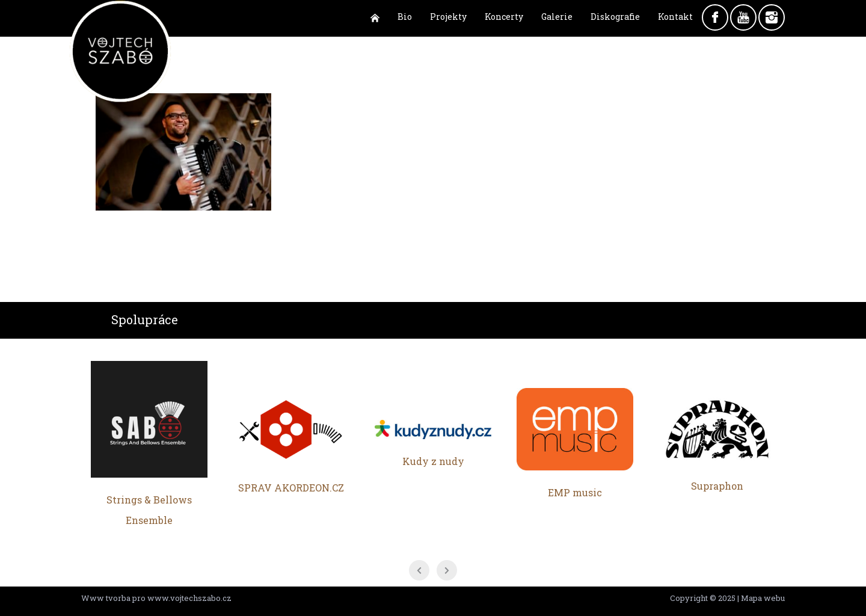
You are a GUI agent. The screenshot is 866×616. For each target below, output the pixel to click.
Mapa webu (763, 598)
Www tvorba (106, 598)
